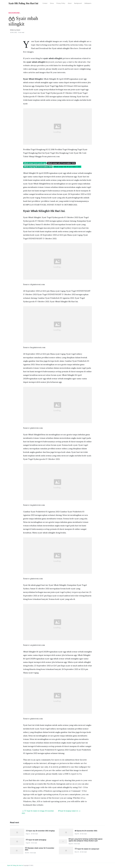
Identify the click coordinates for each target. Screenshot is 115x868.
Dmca (52, 3)
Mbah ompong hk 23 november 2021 (38, 167)
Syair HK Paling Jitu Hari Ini (15, 865)
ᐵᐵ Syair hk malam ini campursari (87, 849)
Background (78, 3)
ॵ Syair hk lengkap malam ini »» (69, 811)
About (70, 3)
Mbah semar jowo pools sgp (35, 163)
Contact (45, 3)
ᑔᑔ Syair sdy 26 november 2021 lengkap (40, 831)
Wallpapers (88, 3)
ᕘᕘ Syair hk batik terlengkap (36, 840)
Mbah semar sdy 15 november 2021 (61, 163)
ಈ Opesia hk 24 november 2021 (86, 831)
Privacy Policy (61, 3)
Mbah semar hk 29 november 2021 (67, 167)
